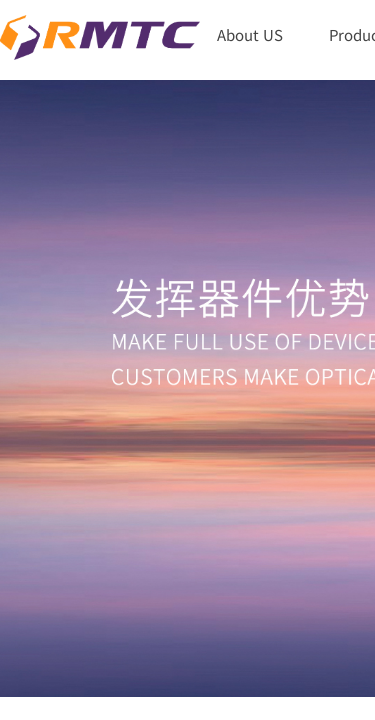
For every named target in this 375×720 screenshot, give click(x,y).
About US (250, 34)
